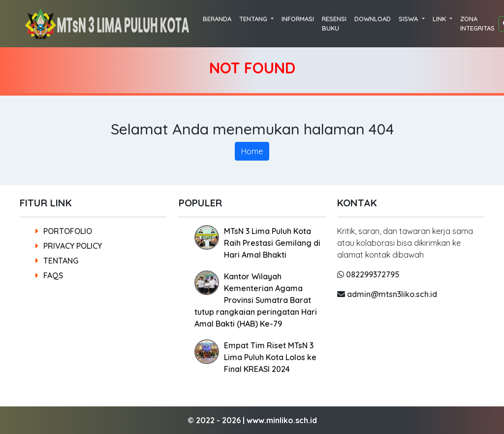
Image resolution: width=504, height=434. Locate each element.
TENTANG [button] (254, 19)
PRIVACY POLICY (69, 246)
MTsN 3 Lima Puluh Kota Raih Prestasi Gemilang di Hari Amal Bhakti (272, 243)
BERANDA (217, 19)
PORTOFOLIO (64, 231)
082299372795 (368, 274)
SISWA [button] (409, 19)
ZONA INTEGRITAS (477, 24)
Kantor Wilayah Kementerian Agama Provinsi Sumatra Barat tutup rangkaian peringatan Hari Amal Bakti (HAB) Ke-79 (256, 300)
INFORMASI (298, 19)
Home (252, 151)
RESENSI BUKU (334, 24)
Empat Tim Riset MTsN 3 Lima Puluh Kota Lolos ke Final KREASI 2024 (270, 357)
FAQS (49, 275)
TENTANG (57, 261)
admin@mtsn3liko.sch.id (387, 294)
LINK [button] (440, 19)
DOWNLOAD (373, 19)
